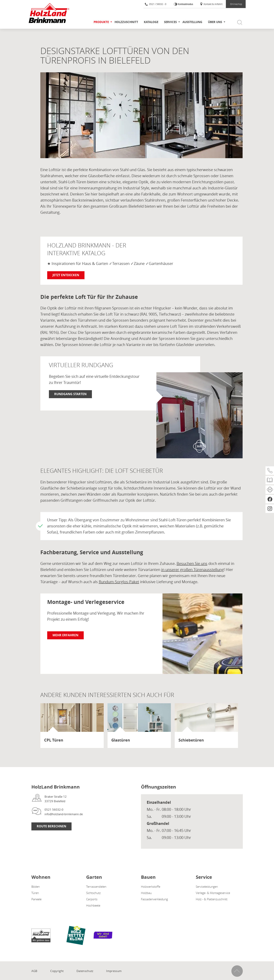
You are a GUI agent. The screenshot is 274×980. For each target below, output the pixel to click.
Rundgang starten (70, 394)
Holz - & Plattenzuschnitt (212, 899)
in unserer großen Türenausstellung (192, 570)
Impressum (114, 971)
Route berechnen (51, 826)
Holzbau (146, 893)
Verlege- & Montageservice (213, 893)
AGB (34, 971)
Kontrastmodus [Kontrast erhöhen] (185, 4)
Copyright (57, 971)
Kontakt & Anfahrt (211, 4)
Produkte (101, 22)
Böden (36, 887)
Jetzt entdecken (66, 275)
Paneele (36, 899)
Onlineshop (236, 4)
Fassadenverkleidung (154, 899)
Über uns (215, 22)
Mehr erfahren (65, 635)
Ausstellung (192, 22)
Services (170, 22)
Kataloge (151, 22)
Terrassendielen (96, 887)
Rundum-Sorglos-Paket (119, 582)
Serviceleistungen (207, 887)
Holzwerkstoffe (151, 887)
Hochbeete (93, 905)
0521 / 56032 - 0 (156, 4)
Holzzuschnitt (126, 22)
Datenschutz (85, 971)
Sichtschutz (93, 893)
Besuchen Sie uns (192, 563)
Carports (92, 899)
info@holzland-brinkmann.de (64, 814)
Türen (35, 893)
